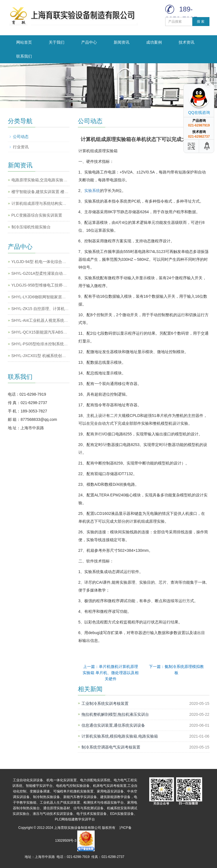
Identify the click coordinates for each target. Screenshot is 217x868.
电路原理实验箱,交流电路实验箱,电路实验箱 (50, 180)
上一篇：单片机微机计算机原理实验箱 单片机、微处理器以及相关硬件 (111, 673)
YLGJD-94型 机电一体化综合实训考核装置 (49, 262)
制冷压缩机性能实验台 (31, 227)
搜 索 (201, 22)
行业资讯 (21, 147)
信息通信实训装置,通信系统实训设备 (113, 725)
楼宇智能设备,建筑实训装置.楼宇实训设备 (48, 192)
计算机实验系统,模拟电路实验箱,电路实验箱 (120, 736)
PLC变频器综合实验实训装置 (37, 215)
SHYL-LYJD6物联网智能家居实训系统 (45, 297)
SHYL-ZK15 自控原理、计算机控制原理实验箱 (52, 309)
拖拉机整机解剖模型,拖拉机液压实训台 (115, 714)
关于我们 (57, 42)
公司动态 (21, 137)
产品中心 (89, 42)
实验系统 (92, 191)
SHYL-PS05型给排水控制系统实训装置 (46, 344)
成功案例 (154, 42)
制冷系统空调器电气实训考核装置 (111, 747)
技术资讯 (186, 42)
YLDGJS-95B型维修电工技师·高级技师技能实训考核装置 (61, 285)
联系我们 (24, 56)
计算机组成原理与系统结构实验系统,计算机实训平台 (57, 203)
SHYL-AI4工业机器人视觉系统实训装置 (46, 320)
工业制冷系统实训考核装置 (105, 703)
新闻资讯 (122, 42)
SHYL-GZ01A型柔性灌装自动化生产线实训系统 (53, 273)
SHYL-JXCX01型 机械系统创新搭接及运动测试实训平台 (60, 356)
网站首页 (24, 42)
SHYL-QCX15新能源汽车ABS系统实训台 (47, 332)
